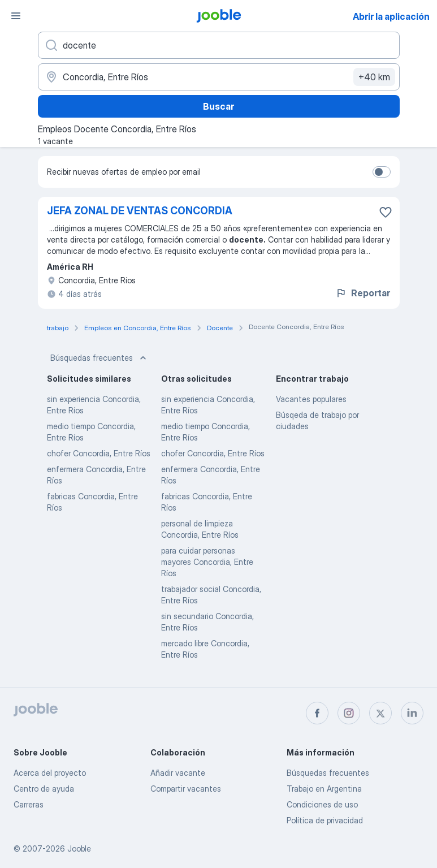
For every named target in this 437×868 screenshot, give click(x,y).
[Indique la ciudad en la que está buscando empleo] (219, 77)
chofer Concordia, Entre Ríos (99, 453)
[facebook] (317, 713)
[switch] (382, 172)
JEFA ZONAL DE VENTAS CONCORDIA (140, 211)
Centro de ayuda (44, 789)
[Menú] (16, 16)
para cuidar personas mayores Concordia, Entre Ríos (207, 562)
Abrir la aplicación (391, 16)
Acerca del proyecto (50, 773)
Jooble (79, 848)
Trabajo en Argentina (324, 789)
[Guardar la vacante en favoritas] (386, 212)
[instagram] (349, 713)
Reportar (363, 293)
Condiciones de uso (322, 804)
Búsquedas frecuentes (99, 358)
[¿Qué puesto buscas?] (219, 45)
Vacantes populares (311, 399)
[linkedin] (412, 713)
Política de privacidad (325, 820)
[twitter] (380, 713)
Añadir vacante (178, 773)
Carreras (29, 804)
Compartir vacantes (186, 789)
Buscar (218, 106)
